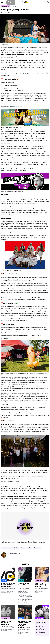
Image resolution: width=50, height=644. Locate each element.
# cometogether (6, 548)
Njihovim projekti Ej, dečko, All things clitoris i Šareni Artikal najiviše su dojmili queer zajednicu (24, 632)
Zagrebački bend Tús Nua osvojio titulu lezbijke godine (8, 585)
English (21, 580)
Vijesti (4, 580)
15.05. (45, 606)
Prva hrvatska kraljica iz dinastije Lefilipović (41, 585)
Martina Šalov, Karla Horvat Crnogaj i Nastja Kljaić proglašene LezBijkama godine (25, 624)
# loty (30, 548)
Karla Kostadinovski (6, 13)
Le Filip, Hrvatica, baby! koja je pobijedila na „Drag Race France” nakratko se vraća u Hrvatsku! (41, 591)
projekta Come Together (16, 541)
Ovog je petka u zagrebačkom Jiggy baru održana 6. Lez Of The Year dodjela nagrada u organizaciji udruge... (8, 591)
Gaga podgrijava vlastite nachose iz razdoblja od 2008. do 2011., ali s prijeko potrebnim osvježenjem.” (8, 629)
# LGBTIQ (23, 548)
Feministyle (5, 6)
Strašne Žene (39, 618)
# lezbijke (16, 548)
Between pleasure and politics (24, 584)
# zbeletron (37, 548)
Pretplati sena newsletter (11, 3)
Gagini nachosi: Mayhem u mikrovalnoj (6, 623)
